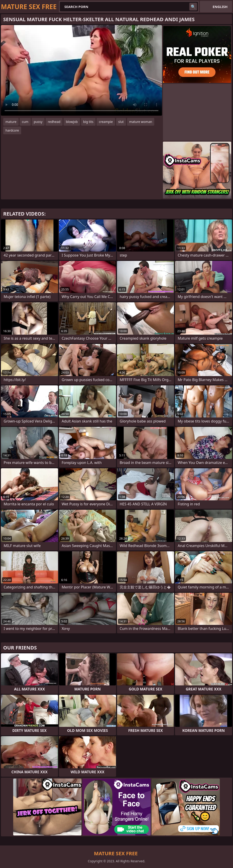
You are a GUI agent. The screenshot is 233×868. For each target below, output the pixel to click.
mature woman (141, 122)
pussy (38, 122)
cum (25, 122)
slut (121, 122)
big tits (88, 122)
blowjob (72, 122)
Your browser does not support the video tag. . (81, 70)
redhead (54, 122)
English (220, 7)
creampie (106, 122)
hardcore (12, 130)
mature (11, 122)
